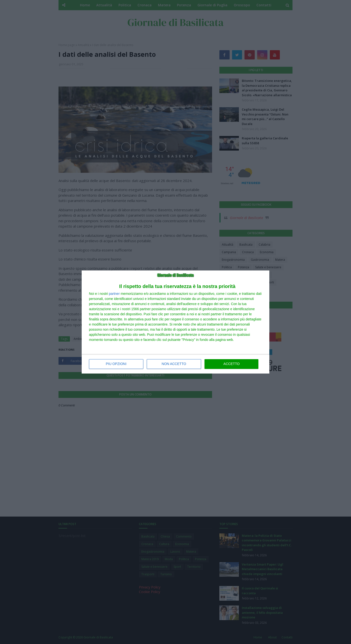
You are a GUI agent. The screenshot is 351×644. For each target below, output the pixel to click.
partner (114, 294)
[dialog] (175, 322)
